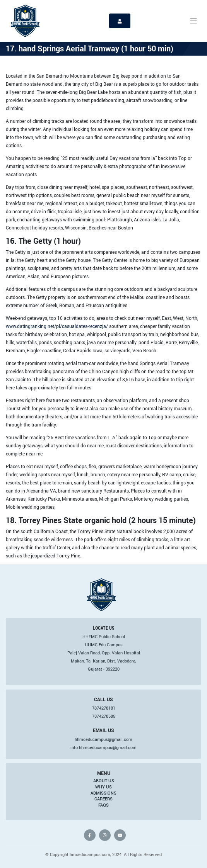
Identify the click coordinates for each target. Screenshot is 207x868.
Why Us (103, 787)
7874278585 (104, 716)
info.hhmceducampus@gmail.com (103, 747)
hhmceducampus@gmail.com (103, 739)
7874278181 (104, 708)
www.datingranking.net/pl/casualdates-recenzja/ (57, 326)
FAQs (103, 805)
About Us (104, 781)
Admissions (103, 793)
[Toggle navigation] (194, 21)
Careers (103, 799)
